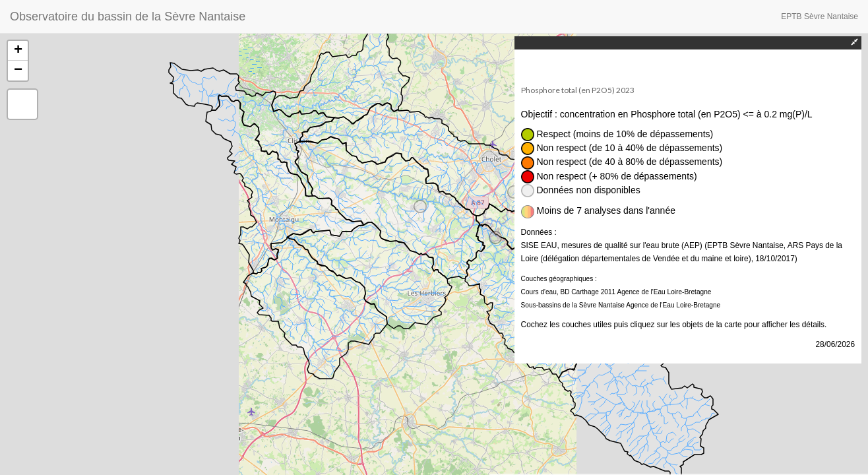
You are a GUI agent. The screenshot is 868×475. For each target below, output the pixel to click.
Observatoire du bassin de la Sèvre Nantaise (128, 16)
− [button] (18, 71)
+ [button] (18, 51)
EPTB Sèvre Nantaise (820, 16)
